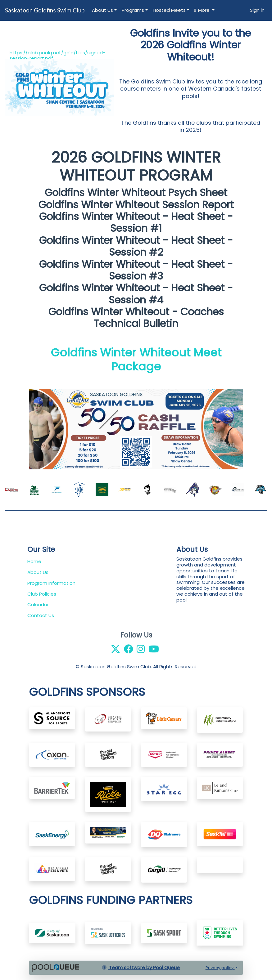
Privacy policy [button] (220, 968)
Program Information (51, 583)
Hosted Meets (169, 10)
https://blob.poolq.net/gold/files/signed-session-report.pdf (57, 56)
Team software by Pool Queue (141, 967)
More (202, 10)
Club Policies (42, 594)
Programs (133, 10)
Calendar (38, 604)
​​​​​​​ (108, 932)
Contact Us (41, 615)
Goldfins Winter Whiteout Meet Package (136, 360)
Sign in (257, 10)
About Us (102, 10)
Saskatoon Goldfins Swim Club (45, 10)
